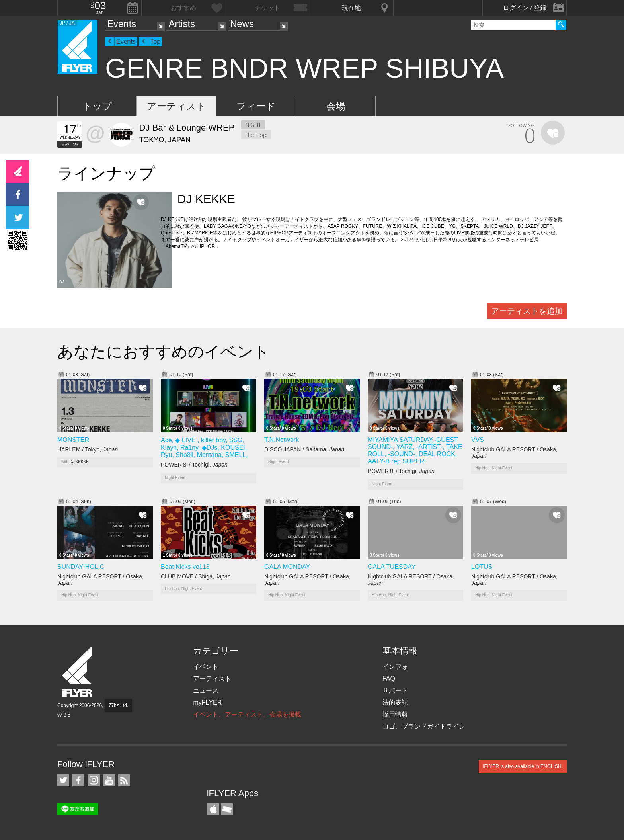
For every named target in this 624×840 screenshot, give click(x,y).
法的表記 (395, 702)
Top (155, 42)
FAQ (389, 679)
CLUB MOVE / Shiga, (196, 576)
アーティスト (176, 106)
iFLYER (78, 672)
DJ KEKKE (79, 462)
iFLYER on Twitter (63, 780)
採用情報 (395, 714)
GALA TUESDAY (392, 567)
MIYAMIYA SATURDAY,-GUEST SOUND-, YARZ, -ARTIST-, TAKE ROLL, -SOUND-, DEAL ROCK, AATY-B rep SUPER (415, 450)
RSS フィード (124, 780)
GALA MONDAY (287, 567)
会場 (336, 106)
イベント (206, 667)
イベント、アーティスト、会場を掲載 (247, 714)
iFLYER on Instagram (94, 780)
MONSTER (73, 440)
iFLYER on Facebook (78, 780)
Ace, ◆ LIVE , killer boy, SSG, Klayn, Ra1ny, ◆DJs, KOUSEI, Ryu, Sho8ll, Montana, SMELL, (204, 447)
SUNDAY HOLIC (81, 567)
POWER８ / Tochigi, (194, 465)
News (242, 24)
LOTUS (482, 567)
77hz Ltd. (118, 705)
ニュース (206, 691)
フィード (256, 106)
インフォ (395, 667)
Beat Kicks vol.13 (185, 567)
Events (122, 24)
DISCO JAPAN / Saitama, (304, 449)
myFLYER (207, 702)
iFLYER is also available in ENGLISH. (523, 766)
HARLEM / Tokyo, (88, 449)
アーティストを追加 (527, 311)
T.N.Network (282, 440)
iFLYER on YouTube (109, 780)
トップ (97, 106)
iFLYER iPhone (213, 809)
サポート (395, 691)
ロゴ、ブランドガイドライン (424, 726)
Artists (182, 24)
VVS (478, 440)
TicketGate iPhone (227, 809)
